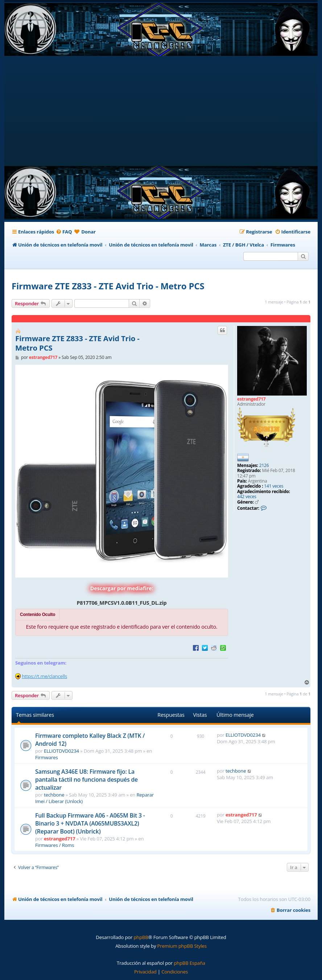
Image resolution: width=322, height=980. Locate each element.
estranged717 (251, 399)
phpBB (141, 937)
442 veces (247, 497)
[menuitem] (64, 232)
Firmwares (47, 757)
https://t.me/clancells (44, 676)
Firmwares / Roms (55, 845)
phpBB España (189, 963)
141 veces (274, 486)
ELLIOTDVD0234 (61, 751)
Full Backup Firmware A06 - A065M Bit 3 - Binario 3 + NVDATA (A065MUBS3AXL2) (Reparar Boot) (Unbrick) (90, 823)
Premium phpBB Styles (182, 946)
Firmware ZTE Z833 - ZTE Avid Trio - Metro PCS (108, 286)
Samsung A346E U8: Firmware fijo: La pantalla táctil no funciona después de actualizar (86, 780)
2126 (264, 466)
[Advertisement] (162, 112)
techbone (54, 795)
